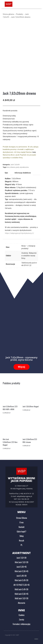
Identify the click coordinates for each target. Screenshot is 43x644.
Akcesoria (21, 603)
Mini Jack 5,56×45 (21, 571)
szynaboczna (24, 167)
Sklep (22, 536)
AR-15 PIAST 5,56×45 (21, 585)
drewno (13, 167)
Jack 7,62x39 (15, 165)
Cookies (22, 615)
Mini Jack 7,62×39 (22, 562)
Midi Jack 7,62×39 (22, 598)
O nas (22, 522)
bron (8, 167)
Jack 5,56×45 (22, 567)
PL (22, 545)
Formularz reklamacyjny (21, 624)
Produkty (19, 14)
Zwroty (21, 619)
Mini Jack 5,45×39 (21, 580)
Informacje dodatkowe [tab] (23, 173)
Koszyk (21, 540)
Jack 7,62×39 (21, 558)
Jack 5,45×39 (22, 576)
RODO (36, 639)
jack (17, 167)
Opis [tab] (6, 173)
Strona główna (8, 14)
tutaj (34, 152)
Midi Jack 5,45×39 (21, 589)
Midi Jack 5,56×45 (21, 594)
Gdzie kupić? (21, 531)
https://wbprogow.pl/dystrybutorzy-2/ (19, 233)
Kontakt (22, 527)
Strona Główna (22, 518)
